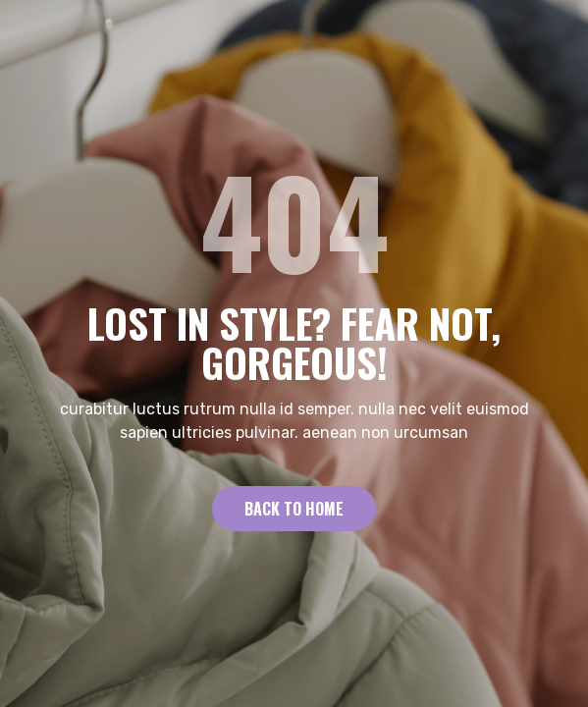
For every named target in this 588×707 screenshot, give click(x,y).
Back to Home (294, 509)
